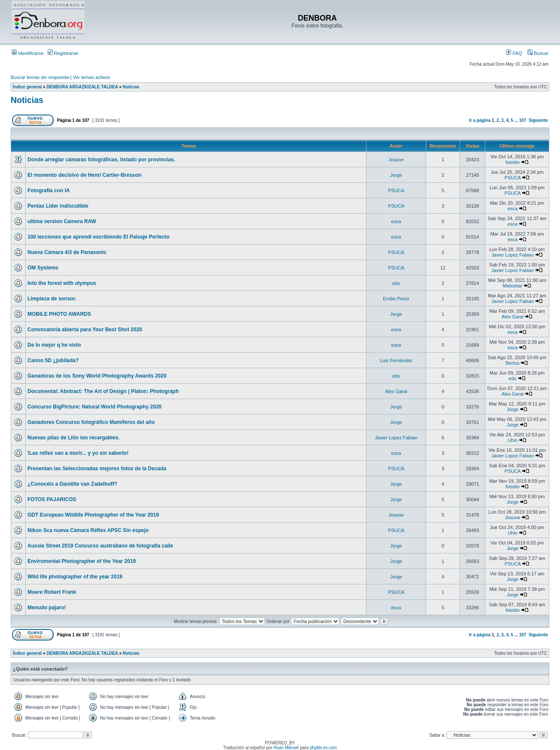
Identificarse (27, 53)
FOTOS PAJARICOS (52, 499)
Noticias (131, 87)
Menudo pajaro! (47, 608)
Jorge (396, 175)
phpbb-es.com (323, 748)
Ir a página (480, 120)
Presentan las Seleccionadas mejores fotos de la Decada (97, 469)
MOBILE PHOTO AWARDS (59, 314)
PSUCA (513, 178)
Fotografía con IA (49, 191)
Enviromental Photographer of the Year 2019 (82, 561)
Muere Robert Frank (52, 592)
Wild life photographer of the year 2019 (75, 577)
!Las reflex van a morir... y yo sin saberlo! (78, 453)
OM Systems (43, 268)
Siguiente (538, 120)
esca (513, 209)
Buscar (538, 53)
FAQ (514, 53)
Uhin (513, 440)
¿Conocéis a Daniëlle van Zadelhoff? (72, 484)
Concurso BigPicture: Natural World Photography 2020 (95, 407)
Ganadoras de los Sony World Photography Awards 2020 (97, 376)
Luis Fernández (396, 360)
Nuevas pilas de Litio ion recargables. (74, 438)
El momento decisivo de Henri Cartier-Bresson (84, 175)
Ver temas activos (92, 77)
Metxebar (513, 286)
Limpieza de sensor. (52, 299)
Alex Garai (513, 317)
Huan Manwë (286, 748)
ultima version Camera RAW (62, 221)
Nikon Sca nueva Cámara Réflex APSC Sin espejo (88, 530)
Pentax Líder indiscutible (58, 206)
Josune (396, 160)
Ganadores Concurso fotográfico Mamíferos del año (91, 422)
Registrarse (63, 53)
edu (396, 283)
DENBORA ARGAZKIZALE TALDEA (82, 87)
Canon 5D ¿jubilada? (53, 360)
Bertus (513, 363)
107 (523, 120)
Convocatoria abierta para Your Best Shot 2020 (85, 330)
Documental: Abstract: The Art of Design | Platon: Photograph (103, 391)
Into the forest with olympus (62, 283)
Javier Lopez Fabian (513, 255)
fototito (513, 162)
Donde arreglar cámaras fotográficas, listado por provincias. (101, 160)
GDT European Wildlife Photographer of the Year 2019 (93, 515)
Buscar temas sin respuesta (40, 77)
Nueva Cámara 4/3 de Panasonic (67, 252)
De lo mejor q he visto (54, 345)
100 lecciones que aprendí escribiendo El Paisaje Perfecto (98, 237)
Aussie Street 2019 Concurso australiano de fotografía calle (100, 546)
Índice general (27, 87)
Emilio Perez (396, 299)
